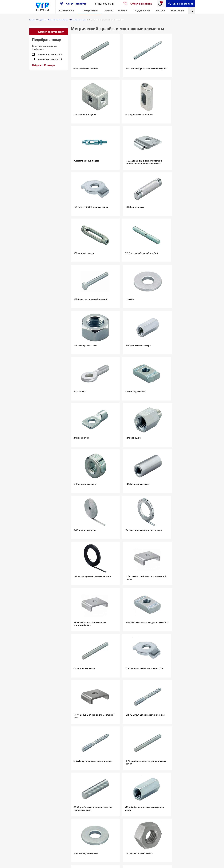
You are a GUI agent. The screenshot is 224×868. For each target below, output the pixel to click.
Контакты (178, 10)
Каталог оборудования (51, 32)
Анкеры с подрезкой (155, 739)
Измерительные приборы (66, 813)
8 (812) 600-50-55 (105, 4)
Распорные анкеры (154, 743)
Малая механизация (68, 780)
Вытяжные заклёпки (39, 779)
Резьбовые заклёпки (39, 783)
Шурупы (62, 749)
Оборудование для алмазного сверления (38, 742)
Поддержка (142, 10)
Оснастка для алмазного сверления (36, 750)
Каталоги (63, 765)
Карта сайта (153, 865)
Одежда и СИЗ (65, 824)
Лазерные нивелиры (97, 788)
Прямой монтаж (95, 749)
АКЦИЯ (161, 10)
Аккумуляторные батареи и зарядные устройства (126, 787)
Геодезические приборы (94, 792)
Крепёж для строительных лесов (161, 768)
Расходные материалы (64, 828)
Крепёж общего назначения (159, 761)
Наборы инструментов (65, 798)
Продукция (90, 10)
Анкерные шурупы (154, 754)
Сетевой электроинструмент (68, 804)
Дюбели (120, 740)
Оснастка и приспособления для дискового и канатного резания (39, 764)
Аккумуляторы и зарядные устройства (66, 791)
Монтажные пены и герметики (68, 753)
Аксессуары (93, 746)
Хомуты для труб (66, 762)
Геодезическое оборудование (36, 855)
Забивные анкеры (154, 747)
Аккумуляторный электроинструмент (68, 784)
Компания (67, 10)
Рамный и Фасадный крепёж (159, 757)
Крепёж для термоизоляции (159, 772)
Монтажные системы (68, 758)
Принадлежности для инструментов (67, 834)
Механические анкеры (65, 741)
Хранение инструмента (64, 819)
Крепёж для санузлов (155, 781)
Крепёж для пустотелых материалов (163, 764)
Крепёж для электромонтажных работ (160, 776)
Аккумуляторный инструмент (124, 780)
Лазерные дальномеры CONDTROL (93, 782)
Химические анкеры (68, 745)
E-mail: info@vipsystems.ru (134, 865)
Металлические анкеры (156, 750)
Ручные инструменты (68, 809)
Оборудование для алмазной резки (38, 757)
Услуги (123, 10)
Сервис (109, 10)
